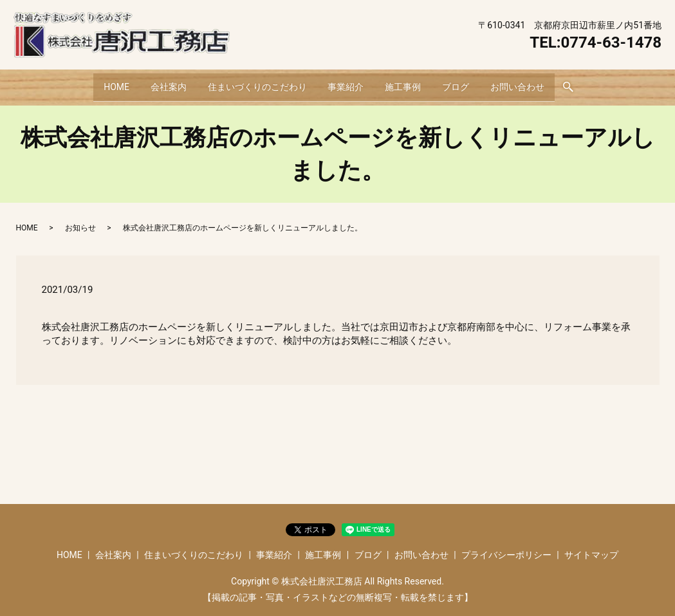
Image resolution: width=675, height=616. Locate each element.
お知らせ (80, 220)
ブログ (467, 82)
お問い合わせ (535, 82)
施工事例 (409, 82)
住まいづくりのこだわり (251, 82)
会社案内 (156, 82)
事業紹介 (346, 82)
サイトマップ (591, 546)
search (589, 84)
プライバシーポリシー (506, 546)
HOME (99, 82)
